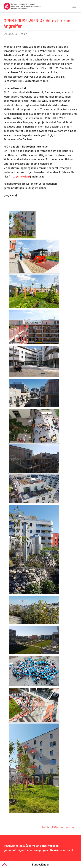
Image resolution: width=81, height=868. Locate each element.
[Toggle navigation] (74, 6)
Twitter (46, 827)
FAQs (55, 827)
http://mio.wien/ (20, 177)
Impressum (67, 827)
